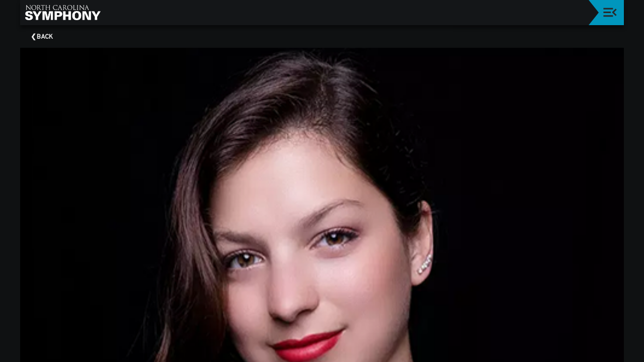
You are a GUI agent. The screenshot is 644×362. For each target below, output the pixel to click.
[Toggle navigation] (610, 12)
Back (45, 37)
